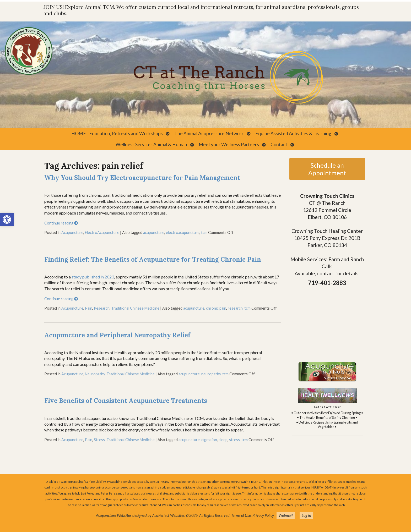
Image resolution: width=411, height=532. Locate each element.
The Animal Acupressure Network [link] (209, 133)
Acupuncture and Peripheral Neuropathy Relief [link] (117, 335)
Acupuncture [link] (72, 232)
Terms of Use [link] (241, 515)
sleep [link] (223, 440)
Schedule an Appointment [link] (327, 169)
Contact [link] (279, 144)
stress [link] (234, 440)
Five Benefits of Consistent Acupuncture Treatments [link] (126, 401)
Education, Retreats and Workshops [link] (126, 133)
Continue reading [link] (61, 223)
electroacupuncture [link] (183, 232)
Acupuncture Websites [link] (114, 515)
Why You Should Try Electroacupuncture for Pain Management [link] (142, 178)
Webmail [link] (286, 515)
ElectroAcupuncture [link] (102, 232)
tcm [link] (204, 232)
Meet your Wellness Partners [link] (229, 144)
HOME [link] (79, 133)
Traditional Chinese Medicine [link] (135, 308)
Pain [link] (89, 308)
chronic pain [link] (216, 308)
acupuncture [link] (154, 232)
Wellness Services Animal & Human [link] (151, 144)
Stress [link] (99, 440)
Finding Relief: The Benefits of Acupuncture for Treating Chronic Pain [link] (153, 259)
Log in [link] (306, 515)
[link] (7, 220)
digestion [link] (209, 440)
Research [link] (102, 308)
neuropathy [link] (211, 374)
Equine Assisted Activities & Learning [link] (293, 133)
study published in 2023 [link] (93, 277)
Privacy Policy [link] (263, 515)
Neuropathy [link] (95, 374)
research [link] (235, 308)
